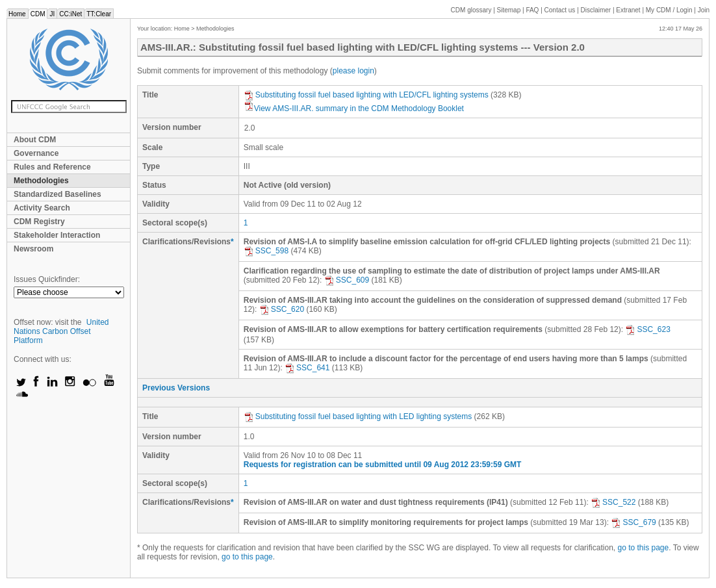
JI (52, 14)
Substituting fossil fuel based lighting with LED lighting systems (359, 416)
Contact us (560, 10)
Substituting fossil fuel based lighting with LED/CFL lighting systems (366, 95)
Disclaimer (596, 10)
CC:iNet (70, 14)
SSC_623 (647, 329)
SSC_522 (613, 502)
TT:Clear (99, 14)
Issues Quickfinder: (47, 279)
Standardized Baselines (58, 194)
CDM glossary (471, 10)
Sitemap (509, 10)
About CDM (35, 140)
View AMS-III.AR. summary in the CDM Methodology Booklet (354, 109)
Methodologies (41, 181)
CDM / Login (670, 10)
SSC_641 (307, 368)
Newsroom (33, 249)
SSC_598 (266, 251)
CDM (38, 14)
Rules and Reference (52, 167)
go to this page (643, 548)
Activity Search (42, 208)
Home (17, 14)
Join (704, 10)
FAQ (532, 10)
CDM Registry (39, 222)
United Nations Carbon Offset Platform (61, 331)
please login (353, 71)
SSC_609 (347, 280)
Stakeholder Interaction (57, 235)
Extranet (628, 10)
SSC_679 (633, 522)
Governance (36, 153)
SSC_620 (282, 309)
